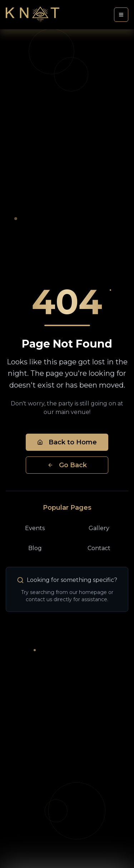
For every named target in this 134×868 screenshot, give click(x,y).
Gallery (99, 528)
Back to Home (67, 442)
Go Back (67, 465)
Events (35, 528)
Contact (99, 548)
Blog (35, 548)
